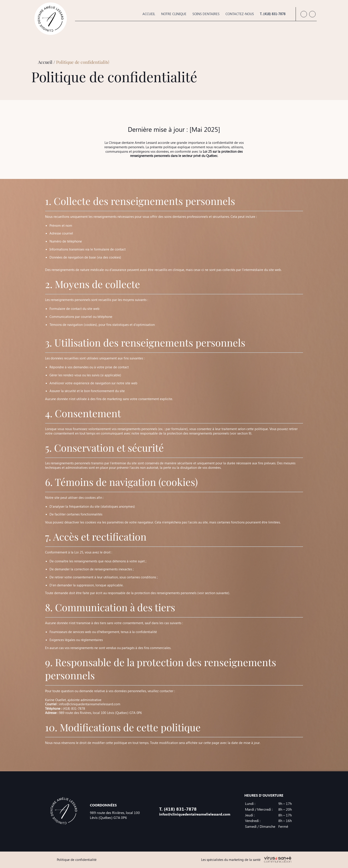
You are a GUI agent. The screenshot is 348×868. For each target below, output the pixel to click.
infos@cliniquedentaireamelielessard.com (90, 704)
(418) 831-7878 (74, 708)
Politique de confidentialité (77, 860)
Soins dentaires (206, 14)
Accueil (149, 14)
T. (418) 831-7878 (273, 14)
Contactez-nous (240, 14)
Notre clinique (174, 14)
